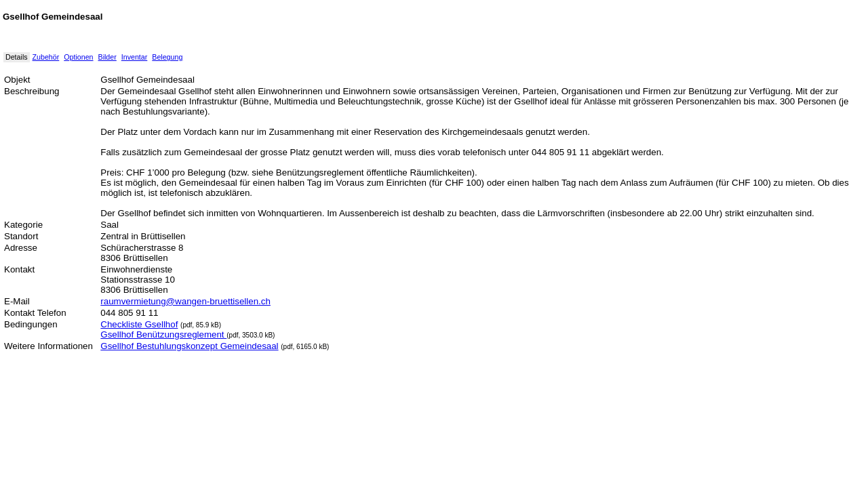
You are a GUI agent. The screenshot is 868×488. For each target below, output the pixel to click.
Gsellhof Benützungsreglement (163, 334)
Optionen (78, 57)
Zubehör (46, 57)
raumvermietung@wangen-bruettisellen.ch (185, 301)
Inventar (135, 57)
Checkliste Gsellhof (139, 324)
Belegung (167, 57)
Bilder (107, 57)
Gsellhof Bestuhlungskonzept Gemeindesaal (189, 346)
